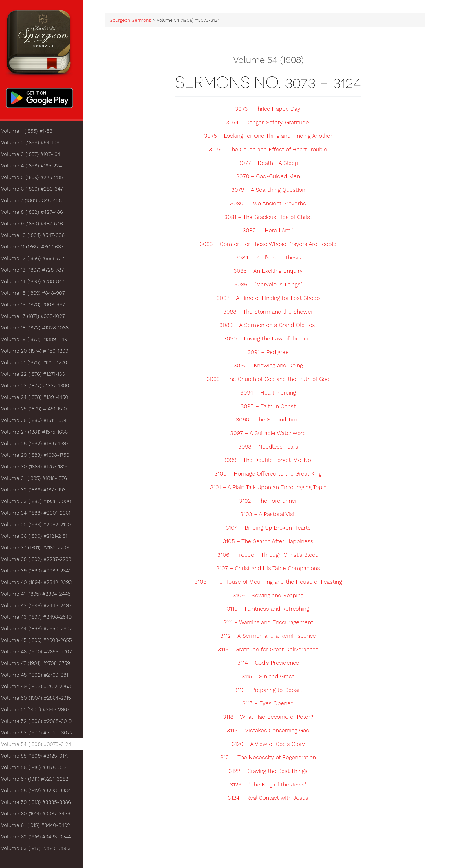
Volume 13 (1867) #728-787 (36, 271)
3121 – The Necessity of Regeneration (270, 758)
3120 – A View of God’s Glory (271, 745)
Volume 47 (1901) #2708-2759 (39, 665)
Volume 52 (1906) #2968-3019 (40, 723)
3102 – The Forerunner (270, 502)
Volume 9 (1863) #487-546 (35, 225)
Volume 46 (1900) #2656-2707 (40, 653)
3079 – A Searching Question (271, 191)
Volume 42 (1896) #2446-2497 (40, 607)
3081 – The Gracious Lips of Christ (271, 218)
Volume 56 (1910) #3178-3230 (39, 769)
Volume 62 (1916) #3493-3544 (40, 838)
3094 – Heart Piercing (270, 393)
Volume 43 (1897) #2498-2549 (40, 618)
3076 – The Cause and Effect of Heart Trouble (270, 150)
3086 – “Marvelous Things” (271, 285)
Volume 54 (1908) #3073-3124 (40, 746)
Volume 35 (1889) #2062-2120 (40, 526)
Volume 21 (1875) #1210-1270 (38, 364)
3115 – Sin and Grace (271, 677)
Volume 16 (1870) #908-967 (36, 306)
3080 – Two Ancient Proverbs (270, 204)
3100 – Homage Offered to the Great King (270, 474)
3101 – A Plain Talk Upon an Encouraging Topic (271, 488)
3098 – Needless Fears (271, 447)
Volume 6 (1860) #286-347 (35, 190)
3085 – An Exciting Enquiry (270, 272)
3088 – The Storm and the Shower (270, 312)
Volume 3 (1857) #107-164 (34, 156)
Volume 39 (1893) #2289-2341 (39, 572)
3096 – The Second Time (271, 421)
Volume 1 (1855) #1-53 (30, 132)
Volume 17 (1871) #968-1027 (36, 318)
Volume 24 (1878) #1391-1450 (38, 399)
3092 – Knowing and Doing (271, 366)
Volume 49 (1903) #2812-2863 (40, 688)
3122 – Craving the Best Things (270, 772)
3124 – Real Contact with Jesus (270, 799)
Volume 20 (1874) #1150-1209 (38, 352)
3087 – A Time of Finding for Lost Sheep (271, 299)
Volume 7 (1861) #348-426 (35, 202)
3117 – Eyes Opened (270, 704)
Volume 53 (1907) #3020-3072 (40, 734)
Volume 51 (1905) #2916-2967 (39, 711)
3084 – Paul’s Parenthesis (271, 258)
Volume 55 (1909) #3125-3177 (39, 757)
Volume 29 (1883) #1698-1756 (39, 456)
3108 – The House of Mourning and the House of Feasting (271, 583)
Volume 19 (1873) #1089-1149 (38, 341)
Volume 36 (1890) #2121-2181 (38, 537)
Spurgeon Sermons (136, 21)
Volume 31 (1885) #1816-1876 (37, 480)
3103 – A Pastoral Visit (271, 515)
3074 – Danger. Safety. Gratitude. (270, 123)
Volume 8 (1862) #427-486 (35, 213)
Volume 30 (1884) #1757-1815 (38, 468)
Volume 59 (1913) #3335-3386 (40, 804)
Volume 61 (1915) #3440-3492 (39, 827)
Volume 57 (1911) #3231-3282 (38, 780)
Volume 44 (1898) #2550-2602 (40, 630)
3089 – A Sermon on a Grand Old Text (271, 326)
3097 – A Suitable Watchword (270, 434)
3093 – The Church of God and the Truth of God (270, 380)
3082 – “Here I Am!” (270, 231)
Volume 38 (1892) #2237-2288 (40, 561)
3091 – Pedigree (270, 353)
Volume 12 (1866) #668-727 (36, 260)
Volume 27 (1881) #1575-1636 (38, 433)
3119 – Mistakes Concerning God (271, 731)
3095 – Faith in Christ (270, 407)
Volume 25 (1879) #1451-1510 (37, 410)
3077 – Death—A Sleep (271, 164)
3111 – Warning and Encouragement (270, 623)
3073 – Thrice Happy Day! (271, 110)
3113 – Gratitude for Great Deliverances (271, 650)
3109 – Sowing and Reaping (270, 596)
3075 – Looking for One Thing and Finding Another (271, 137)
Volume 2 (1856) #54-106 (34, 144)
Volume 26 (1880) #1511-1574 (37, 422)
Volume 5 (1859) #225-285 (35, 179)
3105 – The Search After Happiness (270, 542)
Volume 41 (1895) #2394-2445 (39, 595)
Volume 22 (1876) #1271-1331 (37, 375)
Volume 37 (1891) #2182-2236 (39, 549)
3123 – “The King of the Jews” (270, 785)
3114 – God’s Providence (271, 664)
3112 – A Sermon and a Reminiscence (270, 637)
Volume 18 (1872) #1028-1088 (38, 329)
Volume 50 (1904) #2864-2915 (40, 699)
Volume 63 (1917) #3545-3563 (39, 850)
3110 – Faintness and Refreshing (270, 610)
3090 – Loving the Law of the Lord (270, 339)
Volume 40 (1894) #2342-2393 (40, 584)
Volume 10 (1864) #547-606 (36, 237)
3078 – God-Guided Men (270, 177)
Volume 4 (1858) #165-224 (35, 167)
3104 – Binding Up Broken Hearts (271, 528)
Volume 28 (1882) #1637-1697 (38, 445)
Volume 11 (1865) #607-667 (36, 248)
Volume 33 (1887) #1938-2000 (40, 503)
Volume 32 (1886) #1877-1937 (38, 491)
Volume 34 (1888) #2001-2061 (39, 514)
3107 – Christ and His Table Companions (270, 569)
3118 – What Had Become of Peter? (270, 718)
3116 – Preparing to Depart (270, 691)
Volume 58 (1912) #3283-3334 (40, 792)
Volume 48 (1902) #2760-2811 (39, 676)
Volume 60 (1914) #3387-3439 (39, 815)
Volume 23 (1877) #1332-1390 (39, 387)
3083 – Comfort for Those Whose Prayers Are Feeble (270, 245)
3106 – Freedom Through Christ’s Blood (270, 556)
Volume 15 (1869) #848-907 (36, 294)
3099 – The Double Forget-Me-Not (270, 461)
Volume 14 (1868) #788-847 (36, 283)
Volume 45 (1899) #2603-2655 (40, 642)
